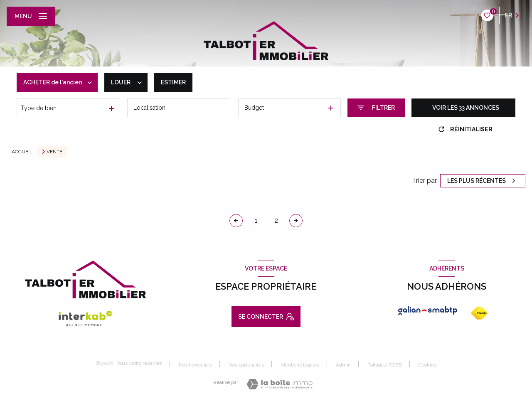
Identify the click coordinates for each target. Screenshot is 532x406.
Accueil (22, 152)
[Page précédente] (236, 221)
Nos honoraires (195, 365)
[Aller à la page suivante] (296, 221)
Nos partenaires (246, 365)
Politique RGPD (385, 365)
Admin (343, 365)
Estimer (173, 82)
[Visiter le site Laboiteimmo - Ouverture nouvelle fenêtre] (280, 384)
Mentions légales (300, 365)
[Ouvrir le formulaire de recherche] (376, 108)
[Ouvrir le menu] (31, 16)
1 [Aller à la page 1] (256, 220)
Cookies (427, 365)
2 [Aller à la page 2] (276, 220)
